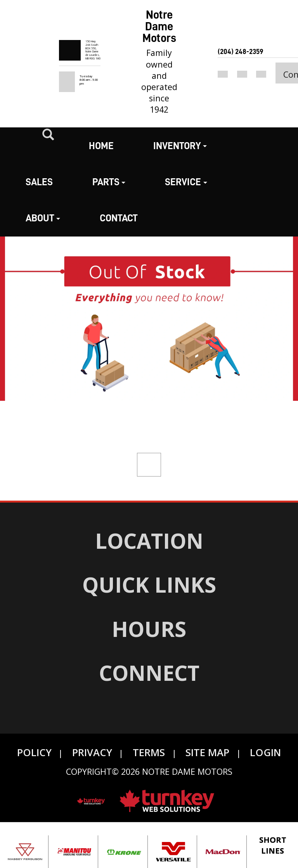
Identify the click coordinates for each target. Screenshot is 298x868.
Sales (39, 182)
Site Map (207, 752)
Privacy (92, 752)
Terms (149, 752)
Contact (119, 218)
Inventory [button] (180, 146)
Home (101, 146)
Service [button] (186, 182)
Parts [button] (109, 182)
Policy (34, 752)
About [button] (43, 218)
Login (265, 752)
